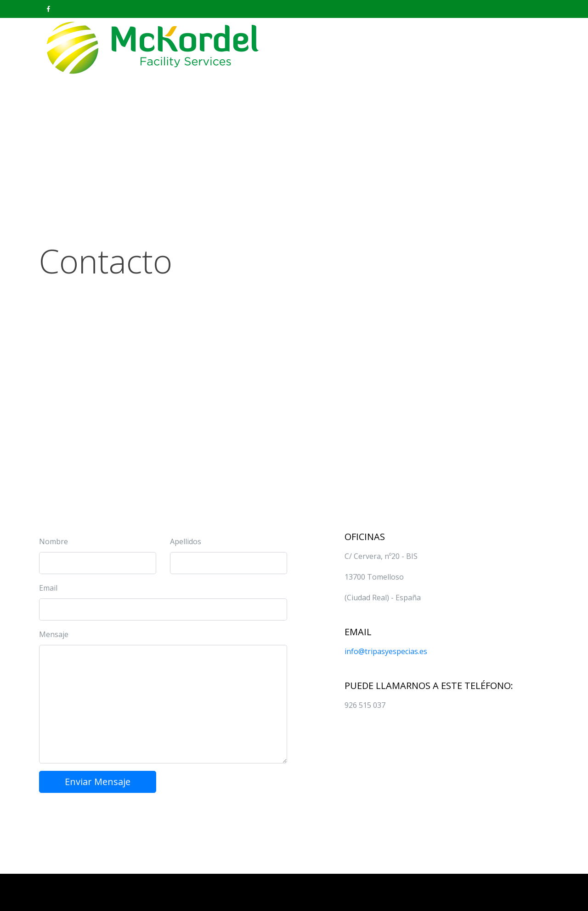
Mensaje (54, 634)
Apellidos (186, 541)
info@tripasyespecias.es (386, 651)
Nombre (54, 541)
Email (48, 588)
